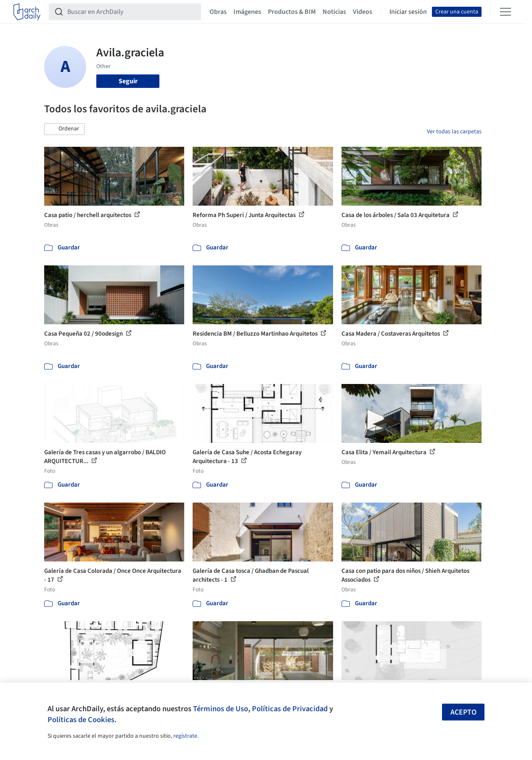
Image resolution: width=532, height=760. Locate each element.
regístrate (185, 736)
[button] (64, 129)
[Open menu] (506, 12)
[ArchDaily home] (27, 12)
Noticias (334, 12)
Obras (218, 12)
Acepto (463, 712)
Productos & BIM (292, 12)
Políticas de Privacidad (290, 709)
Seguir (128, 81)
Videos (363, 12)
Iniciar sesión (408, 12)
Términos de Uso (221, 709)
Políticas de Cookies (81, 720)
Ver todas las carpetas (454, 132)
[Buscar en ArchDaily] (132, 12)
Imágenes (247, 12)
